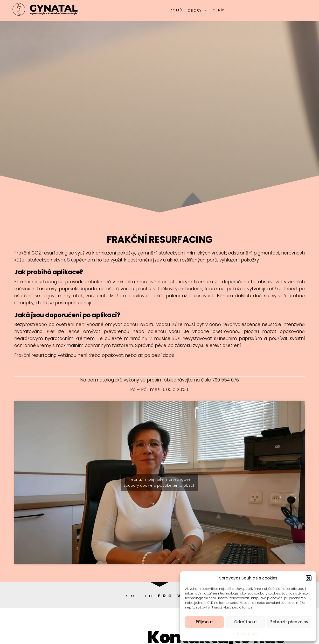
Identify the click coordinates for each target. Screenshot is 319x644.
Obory (195, 10)
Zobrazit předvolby (289, 622)
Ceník (219, 10)
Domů (176, 10)
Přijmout (204, 622)
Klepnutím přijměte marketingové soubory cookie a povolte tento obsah (159, 482)
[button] (309, 578)
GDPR (241, 634)
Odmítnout (246, 622)
